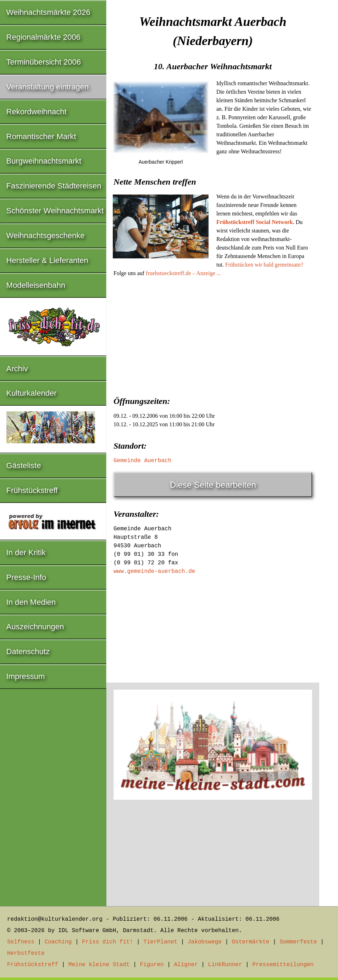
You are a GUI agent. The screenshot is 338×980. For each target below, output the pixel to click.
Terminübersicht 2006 (44, 62)
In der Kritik (26, 552)
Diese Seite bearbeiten (213, 485)
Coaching (58, 942)
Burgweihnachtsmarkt (44, 161)
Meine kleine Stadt (99, 965)
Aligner (186, 965)
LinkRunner (225, 965)
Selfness (21, 942)
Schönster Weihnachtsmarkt (55, 211)
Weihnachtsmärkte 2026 (48, 12)
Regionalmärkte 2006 (43, 37)
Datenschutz (28, 651)
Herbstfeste (26, 953)
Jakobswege (205, 942)
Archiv (17, 369)
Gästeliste (24, 466)
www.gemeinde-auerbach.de (154, 571)
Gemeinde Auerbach (142, 461)
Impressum (26, 676)
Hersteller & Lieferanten (47, 260)
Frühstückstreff (32, 490)
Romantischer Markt (41, 136)
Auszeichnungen (35, 627)
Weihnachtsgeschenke (46, 236)
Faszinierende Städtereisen (54, 186)
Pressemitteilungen (283, 965)
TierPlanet (160, 942)
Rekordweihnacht (37, 112)
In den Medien (31, 602)
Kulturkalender (32, 393)
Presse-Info (26, 577)
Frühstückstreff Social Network (255, 222)
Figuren (152, 965)
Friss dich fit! (107, 942)
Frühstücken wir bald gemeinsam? (264, 265)
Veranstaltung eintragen (48, 87)
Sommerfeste (298, 942)
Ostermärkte (251, 942)
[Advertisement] (213, 334)
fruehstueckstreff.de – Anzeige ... (183, 273)
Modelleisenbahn (36, 285)
